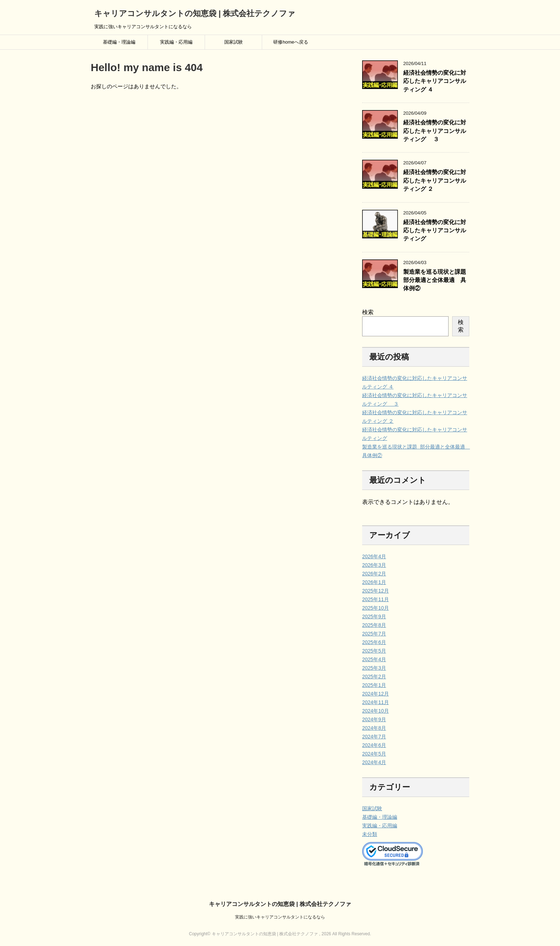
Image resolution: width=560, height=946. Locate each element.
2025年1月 (374, 685)
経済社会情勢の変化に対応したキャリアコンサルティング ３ (435, 131)
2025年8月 (374, 625)
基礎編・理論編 (119, 42)
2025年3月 (374, 668)
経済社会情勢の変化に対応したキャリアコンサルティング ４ (435, 81)
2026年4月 (374, 556)
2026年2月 (374, 574)
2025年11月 (376, 599)
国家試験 (234, 42)
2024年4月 (374, 762)
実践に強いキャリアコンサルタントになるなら (280, 917)
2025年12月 (376, 591)
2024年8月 (374, 728)
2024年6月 (374, 745)
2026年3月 (374, 565)
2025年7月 (374, 634)
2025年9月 (374, 616)
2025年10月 (376, 608)
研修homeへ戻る (291, 42)
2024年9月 (374, 719)
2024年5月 (374, 754)
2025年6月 (374, 642)
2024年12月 (376, 694)
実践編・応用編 (176, 42)
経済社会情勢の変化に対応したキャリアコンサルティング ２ (435, 180)
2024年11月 (376, 702)
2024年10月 (376, 711)
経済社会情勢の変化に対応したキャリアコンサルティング (435, 231)
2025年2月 (374, 677)
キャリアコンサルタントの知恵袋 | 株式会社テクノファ (195, 13)
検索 (368, 312)
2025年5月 (374, 651)
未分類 (370, 834)
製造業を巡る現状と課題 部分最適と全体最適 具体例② (435, 280)
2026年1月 (374, 582)
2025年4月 (374, 659)
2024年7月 (374, 737)
